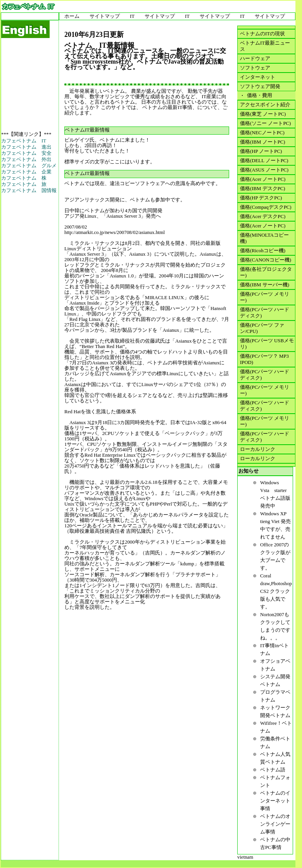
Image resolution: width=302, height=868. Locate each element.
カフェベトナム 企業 (26, 172)
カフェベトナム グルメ (29, 166)
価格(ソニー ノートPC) (265, 123)
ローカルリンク (258, 449)
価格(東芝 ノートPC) (263, 114)
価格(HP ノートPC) (261, 151)
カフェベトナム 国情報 (29, 191)
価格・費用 (258, 95)
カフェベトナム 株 (24, 178)
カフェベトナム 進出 (26, 147)
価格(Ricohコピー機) (263, 251)
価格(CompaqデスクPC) (266, 207)
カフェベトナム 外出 (26, 159)
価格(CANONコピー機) (266, 260)
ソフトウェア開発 (260, 87)
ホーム (72, 16)
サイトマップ (105, 16)
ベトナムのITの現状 (262, 34)
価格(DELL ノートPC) (264, 161)
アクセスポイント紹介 (265, 105)
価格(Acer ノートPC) (263, 179)
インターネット (258, 77)
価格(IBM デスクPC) (263, 189)
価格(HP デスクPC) (261, 198)
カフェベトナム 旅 (24, 184)
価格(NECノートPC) (262, 133)
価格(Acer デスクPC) (263, 217)
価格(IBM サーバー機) (265, 285)
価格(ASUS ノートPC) (264, 170)
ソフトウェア (255, 68)
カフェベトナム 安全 (26, 153)
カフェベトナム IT (24, 141)
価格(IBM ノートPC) (263, 142)
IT (132, 16)
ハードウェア (255, 59)
